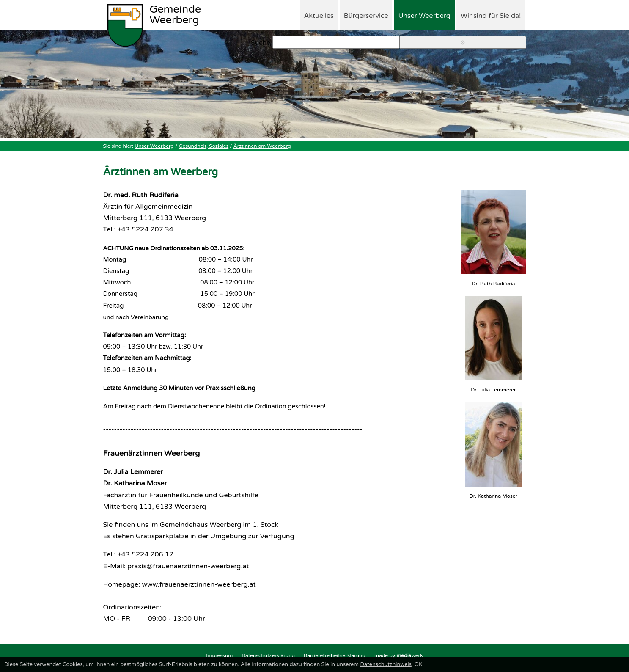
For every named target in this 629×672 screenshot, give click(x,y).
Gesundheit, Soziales (204, 146)
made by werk (399, 655)
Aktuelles (319, 16)
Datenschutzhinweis (386, 664)
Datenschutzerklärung (268, 655)
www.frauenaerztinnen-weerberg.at (199, 584)
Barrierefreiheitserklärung (335, 655)
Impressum (219, 655)
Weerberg (176, 15)
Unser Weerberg (424, 16)
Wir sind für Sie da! (491, 16)
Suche (261, 43)
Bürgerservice (366, 16)
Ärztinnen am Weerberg (262, 146)
